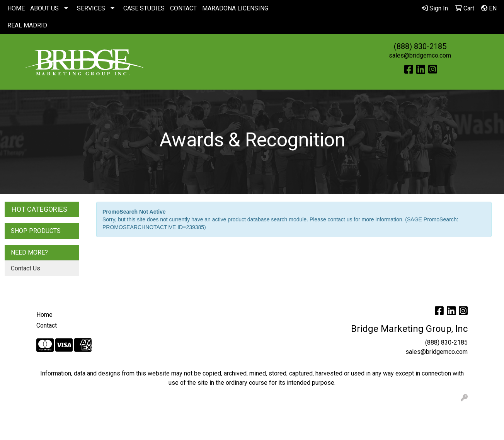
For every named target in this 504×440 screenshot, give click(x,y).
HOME (16, 8)
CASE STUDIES (144, 8)
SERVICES (91, 8)
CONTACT (183, 8)
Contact (47, 325)
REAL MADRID (27, 25)
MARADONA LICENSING (235, 8)
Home (44, 315)
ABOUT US (44, 8)
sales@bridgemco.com (420, 55)
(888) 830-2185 (420, 46)
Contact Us (26, 268)
